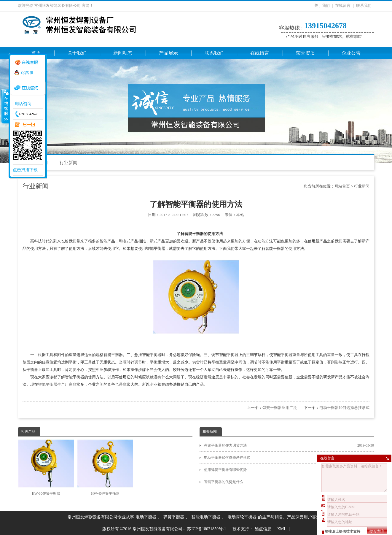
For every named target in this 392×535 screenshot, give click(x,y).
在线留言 (343, 5)
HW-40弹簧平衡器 (105, 467)
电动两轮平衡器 (242, 517)
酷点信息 (263, 529)
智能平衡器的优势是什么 (289, 482)
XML (282, 529)
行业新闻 (68, 163)
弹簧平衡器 (174, 517)
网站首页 (342, 186)
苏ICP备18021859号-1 (207, 529)
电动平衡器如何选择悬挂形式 (344, 408)
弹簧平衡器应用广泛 (280, 408)
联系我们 (364, 5)
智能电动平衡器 (206, 517)
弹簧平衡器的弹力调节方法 (289, 445)
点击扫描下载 (25, 170)
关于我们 (322, 5)
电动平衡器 (146, 517)
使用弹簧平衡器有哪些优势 (289, 470)
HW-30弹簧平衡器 (46, 467)
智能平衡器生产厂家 (55, 384)
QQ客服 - (28, 73)
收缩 (5, 106)
